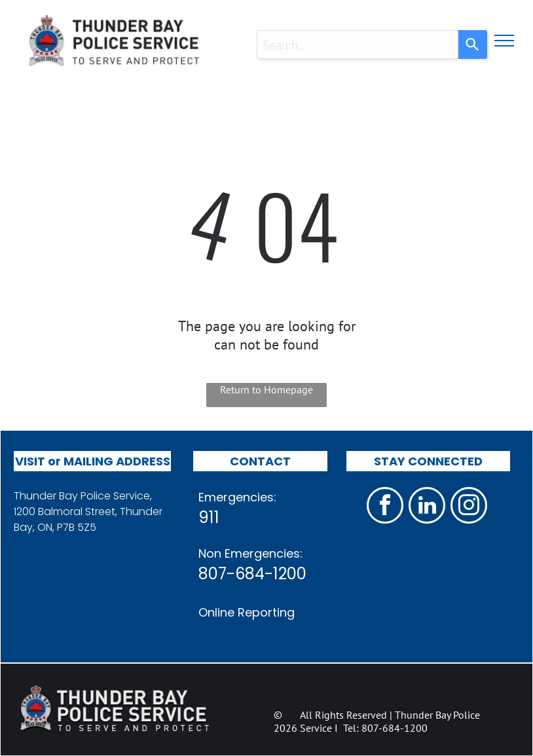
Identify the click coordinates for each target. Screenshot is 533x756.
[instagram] (469, 507)
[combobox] (358, 45)
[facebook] (385, 507)
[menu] (504, 41)
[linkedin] (427, 507)
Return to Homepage (266, 389)
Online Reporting (247, 612)
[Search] (473, 45)
